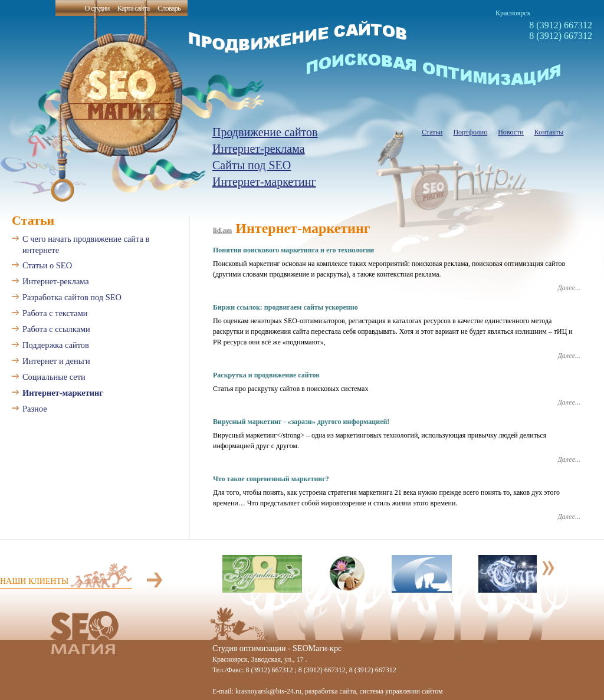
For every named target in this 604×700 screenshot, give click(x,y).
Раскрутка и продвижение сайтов (266, 375)
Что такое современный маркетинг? (271, 479)
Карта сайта (133, 8)
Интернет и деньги (56, 361)
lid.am (222, 231)
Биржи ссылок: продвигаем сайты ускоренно (285, 307)
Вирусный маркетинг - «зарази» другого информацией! (301, 422)
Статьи (432, 132)
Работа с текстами (55, 313)
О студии (97, 8)
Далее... (569, 288)
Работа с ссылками (56, 329)
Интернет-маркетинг (264, 182)
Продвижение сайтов (265, 132)
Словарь (169, 8)
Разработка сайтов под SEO (72, 297)
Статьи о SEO (47, 265)
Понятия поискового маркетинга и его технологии (293, 250)
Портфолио (470, 132)
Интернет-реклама (259, 149)
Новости (511, 132)
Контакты (549, 132)
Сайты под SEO (252, 165)
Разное (35, 409)
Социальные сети (54, 377)
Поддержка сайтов (56, 345)
